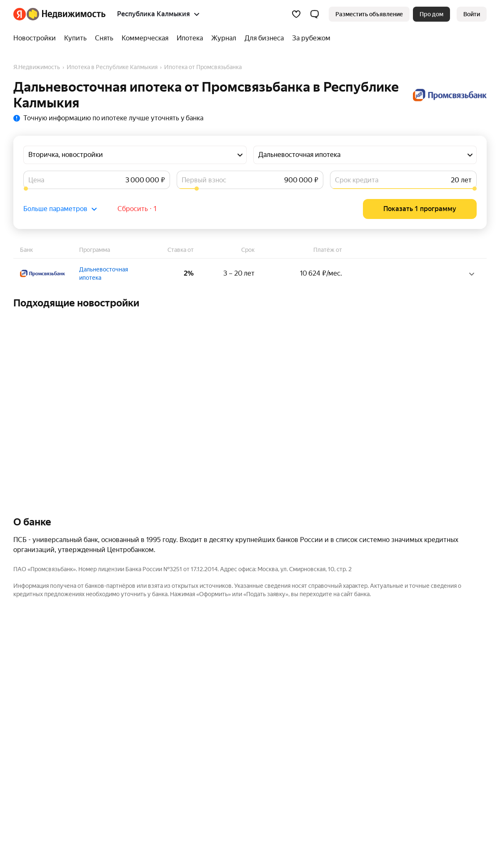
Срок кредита (357, 180)
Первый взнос (204, 180)
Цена (36, 180)
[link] (472, 14)
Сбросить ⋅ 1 (137, 209)
